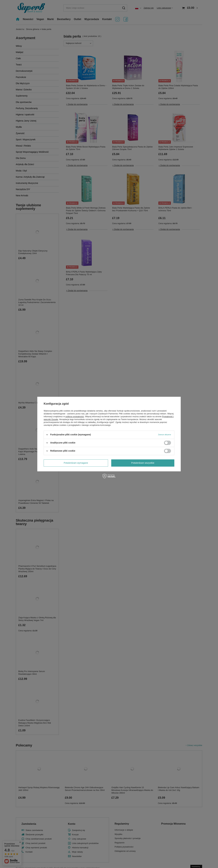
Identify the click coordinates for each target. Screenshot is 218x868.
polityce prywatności (75, 417)
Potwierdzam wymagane (76, 463)
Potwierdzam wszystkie (143, 463)
